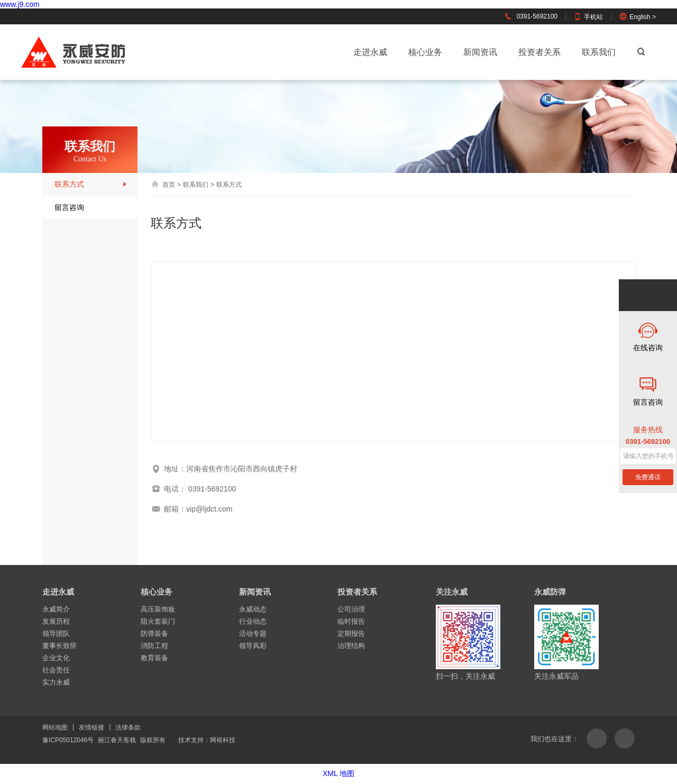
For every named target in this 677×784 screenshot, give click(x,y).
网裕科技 (223, 740)
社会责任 (56, 670)
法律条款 (128, 727)
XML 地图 (338, 773)
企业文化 (56, 658)
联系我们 (599, 52)
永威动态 (253, 609)
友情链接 (92, 727)
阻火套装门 (158, 621)
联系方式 (91, 184)
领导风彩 (253, 646)
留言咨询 (91, 208)
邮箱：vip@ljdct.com (191, 509)
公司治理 (351, 609)
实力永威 (56, 682)
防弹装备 (154, 633)
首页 (163, 185)
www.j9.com (20, 4)
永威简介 (56, 609)
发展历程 (56, 621)
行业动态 (253, 621)
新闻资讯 (480, 52)
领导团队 (56, 633)
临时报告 (351, 621)
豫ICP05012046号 (68, 740)
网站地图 (55, 727)
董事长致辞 (60, 646)
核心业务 (425, 52)
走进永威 (370, 52)
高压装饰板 (158, 609)
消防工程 (154, 646)
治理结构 (351, 646)
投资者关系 (539, 52)
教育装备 (154, 658)
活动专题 (253, 633)
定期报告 (351, 633)
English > (638, 17)
